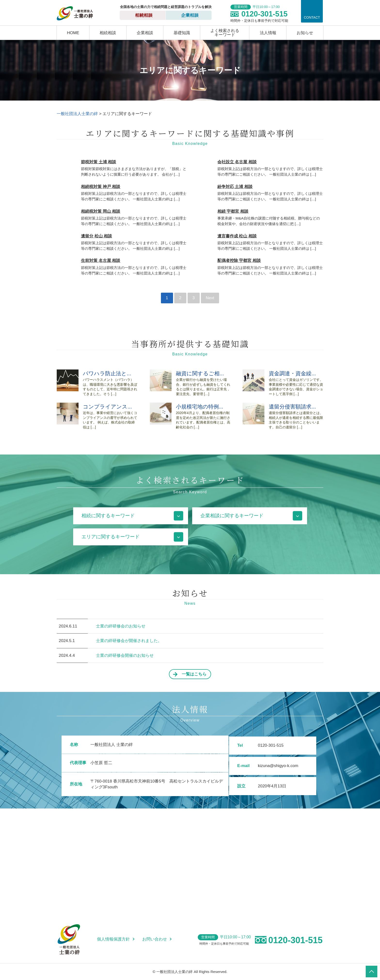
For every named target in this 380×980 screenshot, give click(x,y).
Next (210, 298)
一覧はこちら (194, 674)
